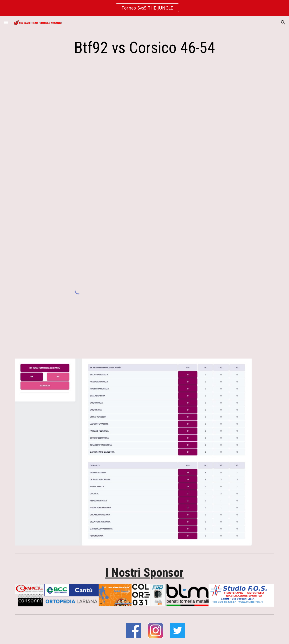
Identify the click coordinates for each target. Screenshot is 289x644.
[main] (145, 48)
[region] (144, 8)
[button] (6, 22)
